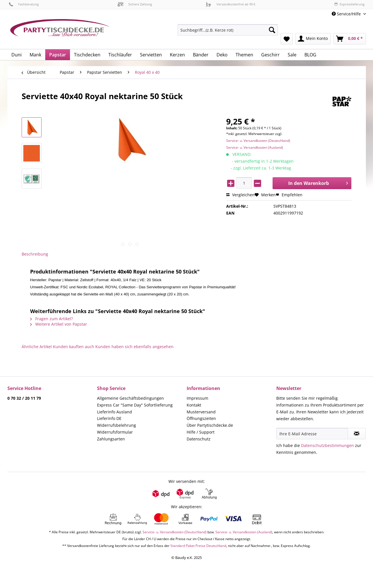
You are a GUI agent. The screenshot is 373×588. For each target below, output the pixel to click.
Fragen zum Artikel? (51, 319)
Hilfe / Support (201, 432)
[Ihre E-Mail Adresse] (312, 434)
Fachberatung (24, 4)
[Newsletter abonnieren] (357, 434)
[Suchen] (272, 30)
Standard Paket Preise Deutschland (198, 546)
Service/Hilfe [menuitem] (347, 14)
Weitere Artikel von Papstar (59, 324)
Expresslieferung (349, 4)
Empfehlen (289, 195)
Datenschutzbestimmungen (327, 445)
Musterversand (201, 412)
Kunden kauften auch (74, 347)
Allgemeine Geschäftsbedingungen (130, 398)
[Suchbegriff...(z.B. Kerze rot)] (228, 30)
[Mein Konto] (313, 39)
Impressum (197, 398)
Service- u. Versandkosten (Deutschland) (258, 141)
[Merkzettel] (287, 39)
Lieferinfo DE (109, 418)
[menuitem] (228, 33)
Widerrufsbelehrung (117, 425)
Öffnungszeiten (201, 418)
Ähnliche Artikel (37, 347)
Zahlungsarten (111, 439)
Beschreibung (35, 254)
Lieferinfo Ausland (115, 412)
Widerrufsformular (115, 432)
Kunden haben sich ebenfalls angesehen (134, 347)
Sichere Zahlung (135, 4)
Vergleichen (240, 195)
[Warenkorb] (350, 39)
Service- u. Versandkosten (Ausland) (255, 147)
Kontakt (194, 405)
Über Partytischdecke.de (210, 425)
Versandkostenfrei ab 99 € (230, 4)
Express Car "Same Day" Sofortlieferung (135, 405)
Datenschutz (199, 439)
